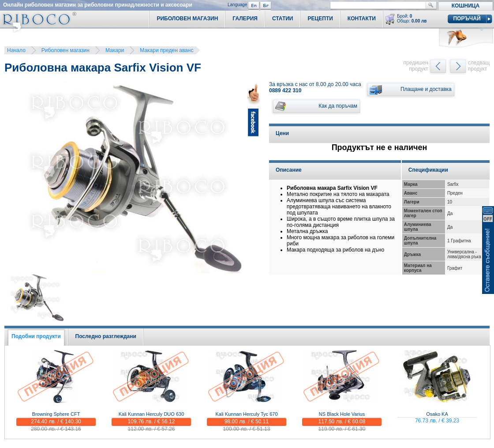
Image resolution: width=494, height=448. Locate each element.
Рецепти (320, 19)
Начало (16, 50)
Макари (115, 50)
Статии (283, 19)
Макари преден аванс (167, 50)
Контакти (362, 19)
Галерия (245, 19)
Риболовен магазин (65, 50)
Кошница (466, 6)
